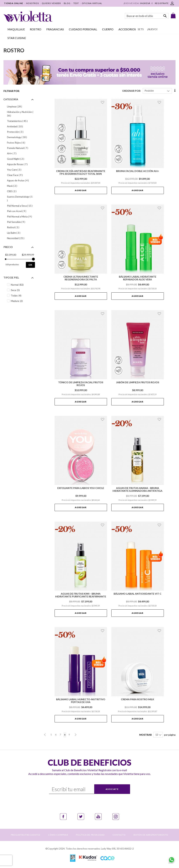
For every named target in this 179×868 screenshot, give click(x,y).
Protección (20, 132)
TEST (76, 3)
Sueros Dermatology (20, 198)
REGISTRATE (162, 3)
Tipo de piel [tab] (11, 278)
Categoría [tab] (11, 99)
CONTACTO (119, 835)
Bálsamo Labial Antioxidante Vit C (137, 594)
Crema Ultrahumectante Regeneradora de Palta (81, 278)
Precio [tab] (8, 247)
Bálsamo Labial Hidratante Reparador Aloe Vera (138, 278)
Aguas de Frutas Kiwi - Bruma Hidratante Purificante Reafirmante (81, 595)
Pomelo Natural (21, 148)
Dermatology (21, 137)
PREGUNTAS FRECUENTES (26, 835)
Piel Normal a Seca (21, 206)
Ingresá (145, 3)
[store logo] (28, 16)
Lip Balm (19, 233)
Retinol (18, 227)
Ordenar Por (131, 91)
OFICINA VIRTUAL (92, 3)
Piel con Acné (21, 211)
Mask (17, 186)
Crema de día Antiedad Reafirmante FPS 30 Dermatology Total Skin (81, 172)
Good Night (21, 159)
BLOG (67, 3)
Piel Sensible (21, 222)
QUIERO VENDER (51, 3)
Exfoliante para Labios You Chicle (81, 488)
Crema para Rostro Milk (138, 699)
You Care (19, 169)
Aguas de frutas (21, 180)
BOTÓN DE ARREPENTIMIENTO (151, 835)
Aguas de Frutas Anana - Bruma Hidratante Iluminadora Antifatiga (137, 489)
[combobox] (147, 16)
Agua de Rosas (21, 164)
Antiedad (20, 126)
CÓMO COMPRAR (58, 835)
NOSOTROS (33, 3)
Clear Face (20, 175)
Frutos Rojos (21, 142)
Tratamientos (21, 121)
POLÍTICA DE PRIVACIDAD (90, 835)
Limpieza (20, 106)
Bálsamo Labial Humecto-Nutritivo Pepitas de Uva (81, 701)
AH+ (17, 153)
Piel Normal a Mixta (21, 216)
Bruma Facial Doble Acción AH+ (137, 171)
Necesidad (21, 238)
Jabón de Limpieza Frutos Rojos (138, 382)
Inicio (6, 39)
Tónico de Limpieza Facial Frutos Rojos (81, 384)
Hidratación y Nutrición (20, 114)
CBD (17, 191)
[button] (103, 102)
